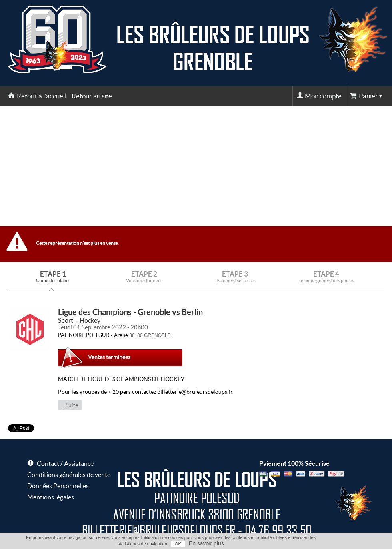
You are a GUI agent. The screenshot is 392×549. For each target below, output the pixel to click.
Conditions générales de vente (69, 475)
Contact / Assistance (65, 463)
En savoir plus (206, 543)
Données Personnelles (58, 486)
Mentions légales (51, 497)
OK (178, 544)
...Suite (70, 405)
